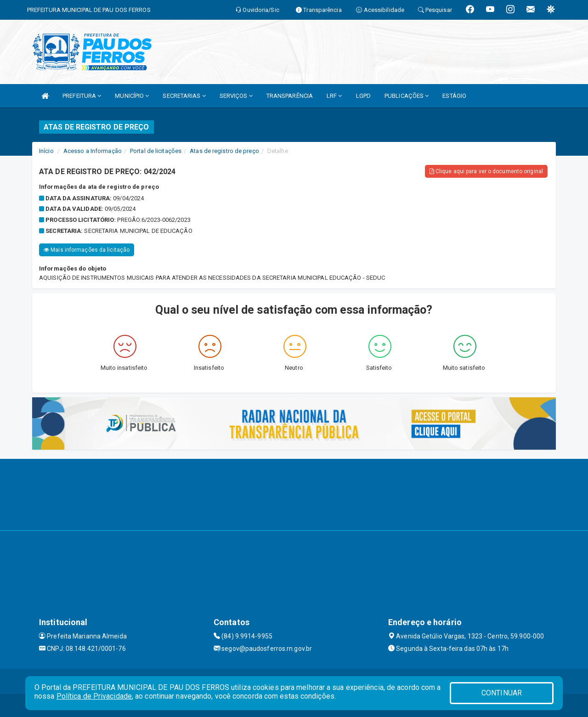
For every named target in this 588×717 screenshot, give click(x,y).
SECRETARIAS (184, 96)
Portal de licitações (156, 151)
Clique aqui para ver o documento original (486, 171)
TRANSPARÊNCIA (290, 96)
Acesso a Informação (93, 151)
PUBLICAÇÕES (407, 96)
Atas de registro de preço (224, 151)
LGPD (363, 96)
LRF (334, 96)
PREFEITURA (82, 96)
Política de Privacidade (94, 696)
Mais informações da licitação (87, 250)
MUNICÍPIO (132, 96)
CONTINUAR (502, 693)
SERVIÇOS (236, 96)
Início (46, 151)
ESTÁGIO (454, 96)
